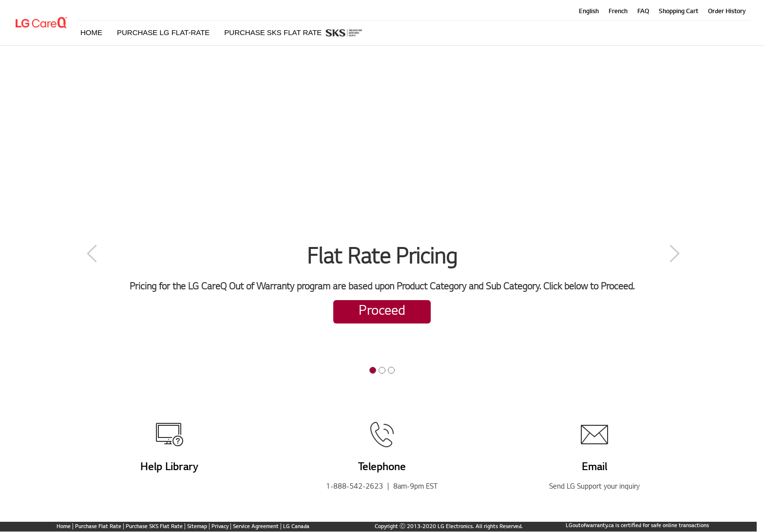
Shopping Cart (678, 12)
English (589, 12)
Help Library (169, 468)
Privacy (220, 527)
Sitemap (197, 527)
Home (64, 527)
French (618, 12)
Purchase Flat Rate (98, 527)
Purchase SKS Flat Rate (154, 527)
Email (594, 468)
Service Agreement (256, 527)
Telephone (382, 468)
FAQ (643, 12)
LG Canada (296, 527)
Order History (727, 12)
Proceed (382, 312)
